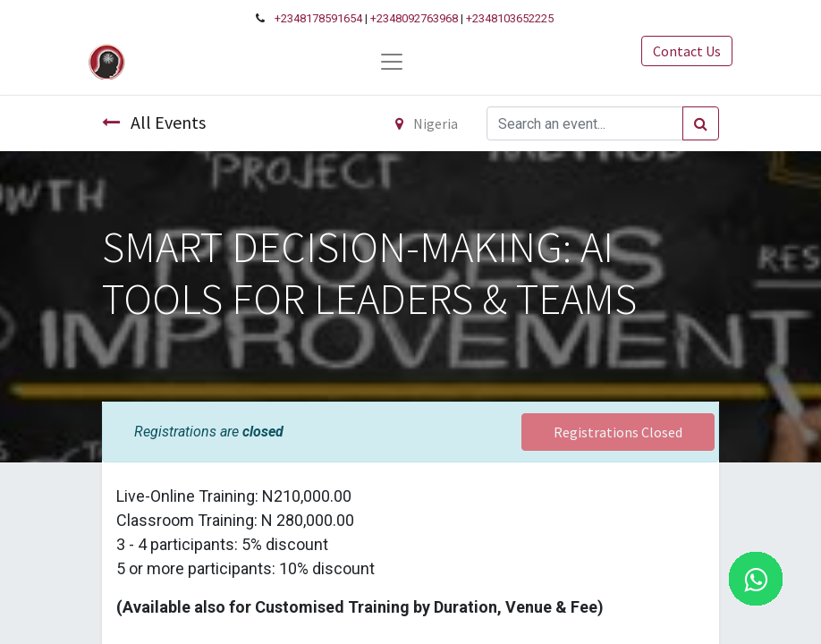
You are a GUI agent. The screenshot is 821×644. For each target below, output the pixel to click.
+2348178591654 (318, 18)
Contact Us (687, 51)
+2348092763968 (414, 18)
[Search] (701, 123)
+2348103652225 (510, 18)
